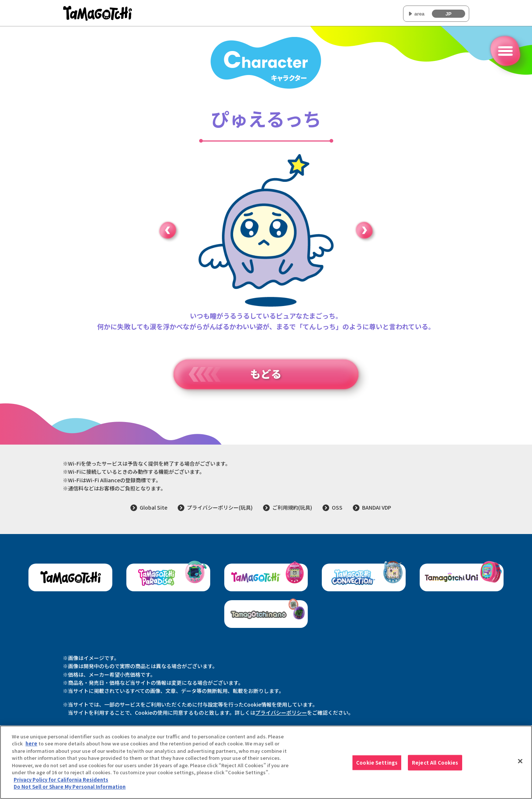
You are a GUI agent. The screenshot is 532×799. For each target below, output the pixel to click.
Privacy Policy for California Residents (61, 780)
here (31, 743)
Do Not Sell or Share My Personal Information (70, 787)
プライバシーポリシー (281, 713)
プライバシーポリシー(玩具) (220, 507)
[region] (266, 762)
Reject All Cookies (435, 763)
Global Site (154, 507)
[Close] (520, 761)
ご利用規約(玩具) (292, 507)
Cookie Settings (377, 763)
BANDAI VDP (377, 507)
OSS (337, 507)
